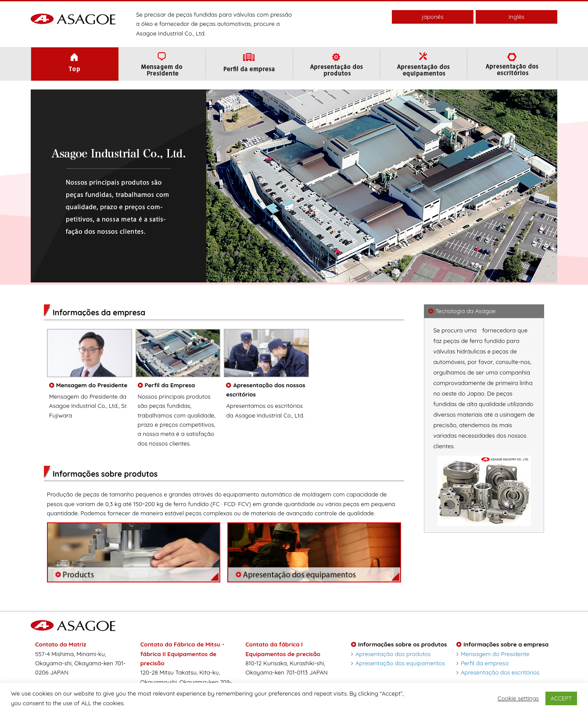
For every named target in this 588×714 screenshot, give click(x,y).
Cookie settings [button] (518, 698)
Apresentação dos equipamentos (398, 663)
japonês (432, 17)
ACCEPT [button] (561, 698)
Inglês (516, 17)
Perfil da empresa (482, 663)
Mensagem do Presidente (493, 654)
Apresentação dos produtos (391, 654)
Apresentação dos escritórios (498, 672)
